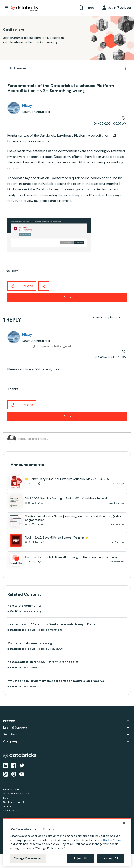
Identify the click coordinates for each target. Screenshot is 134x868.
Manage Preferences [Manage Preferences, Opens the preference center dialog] (28, 858)
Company (10, 741)
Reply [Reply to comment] (67, 416)
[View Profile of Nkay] (27, 105)
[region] (67, 842)
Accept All (111, 859)
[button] (49, 235)
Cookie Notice (112, 840)
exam (15, 271)
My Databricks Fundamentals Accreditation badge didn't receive (56, 681)
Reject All (80, 859)
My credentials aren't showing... (31, 643)
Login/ (120, 8)
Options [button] (125, 68)
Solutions (10, 734)
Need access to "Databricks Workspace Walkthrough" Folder (52, 624)
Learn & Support (15, 728)
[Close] (124, 823)
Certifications (19, 68)
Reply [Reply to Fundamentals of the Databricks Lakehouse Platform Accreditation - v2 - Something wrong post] (67, 297)
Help (90, 8)
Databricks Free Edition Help (29, 630)
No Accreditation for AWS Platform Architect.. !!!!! (44, 662)
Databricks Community (24, 9)
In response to (53, 346)
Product (9, 721)
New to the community (24, 605)
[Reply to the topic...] (72, 439)
